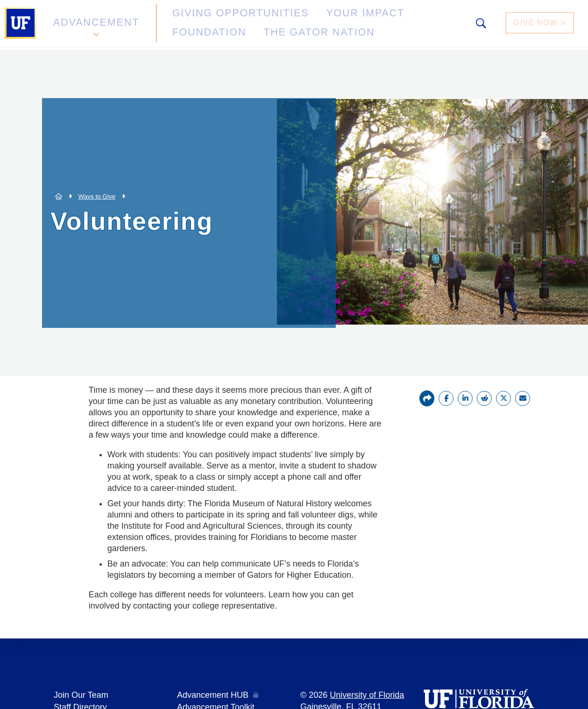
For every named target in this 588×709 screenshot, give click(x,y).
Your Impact (311, 20)
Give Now (541, 25)
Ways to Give (97, 196)
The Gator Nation (203, 30)
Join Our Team (81, 695)
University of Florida (367, 695)
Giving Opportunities (213, 20)
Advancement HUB (213, 695)
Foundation (386, 20)
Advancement (95, 25)
